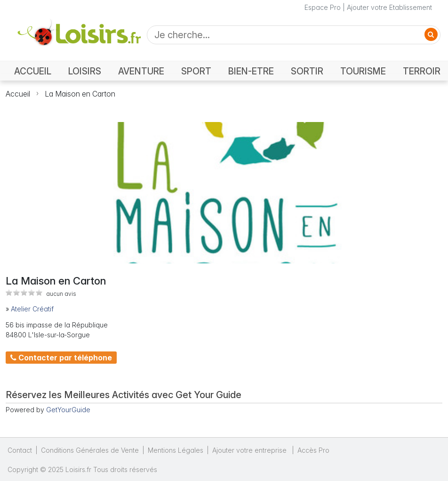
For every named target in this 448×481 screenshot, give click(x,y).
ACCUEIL (33, 71)
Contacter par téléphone (61, 358)
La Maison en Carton (80, 94)
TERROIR (422, 71)
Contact (20, 450)
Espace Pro (323, 7)
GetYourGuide (68, 410)
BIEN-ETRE (251, 71)
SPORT (196, 71)
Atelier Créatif (32, 309)
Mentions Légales (176, 450)
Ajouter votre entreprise (250, 450)
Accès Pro (313, 450)
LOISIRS (85, 71)
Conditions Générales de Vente (90, 450)
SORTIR (307, 71)
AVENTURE (141, 71)
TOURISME (363, 71)
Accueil (18, 94)
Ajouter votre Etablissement (389, 7)
